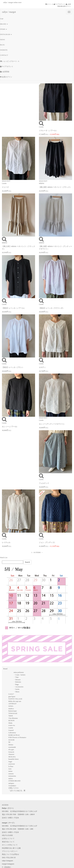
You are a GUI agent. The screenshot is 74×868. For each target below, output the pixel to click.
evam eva (12, 725)
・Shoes (16, 692)
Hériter (11, 745)
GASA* (11, 694)
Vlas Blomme (13, 718)
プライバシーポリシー (10, 851)
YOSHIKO (12, 786)
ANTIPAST (12, 704)
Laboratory (12, 733)
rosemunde (12, 747)
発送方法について (8, 842)
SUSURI (11, 740)
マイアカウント (59, 4)
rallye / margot (9, 12)
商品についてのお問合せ (11, 854)
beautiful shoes (14, 759)
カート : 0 (49, 4)
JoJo (10, 769)
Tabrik (11, 716)
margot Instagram (8, 864)
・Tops (16, 677)
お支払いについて (8, 839)
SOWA (11, 706)
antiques (11, 783)
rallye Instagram (7, 861)
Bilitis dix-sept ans (15, 701)
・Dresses (17, 680)
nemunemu (12, 776)
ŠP (9, 742)
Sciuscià (11, 752)
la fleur (11, 766)
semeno (11, 774)
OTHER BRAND (14, 781)
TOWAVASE (13, 713)
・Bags (16, 684)
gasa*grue (12, 696)
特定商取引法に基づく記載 (11, 848)
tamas (10, 771)
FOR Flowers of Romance (17, 737)
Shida (10, 723)
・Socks (16, 689)
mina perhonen (19, 672)
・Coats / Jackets (19, 675)
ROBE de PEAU (14, 735)
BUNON (11, 720)
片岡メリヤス (14, 788)
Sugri (10, 762)
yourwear (12, 764)
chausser (11, 754)
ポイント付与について (10, 845)
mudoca (11, 709)
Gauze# (11, 730)
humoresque (13, 711)
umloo (11, 778)
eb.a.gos (11, 749)
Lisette (11, 728)
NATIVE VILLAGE (15, 699)
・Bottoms (17, 682)
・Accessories (18, 687)
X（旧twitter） (7, 867)
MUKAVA (12, 757)
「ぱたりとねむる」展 (17, 791)
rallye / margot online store (12, 2)
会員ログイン (66, 6)
